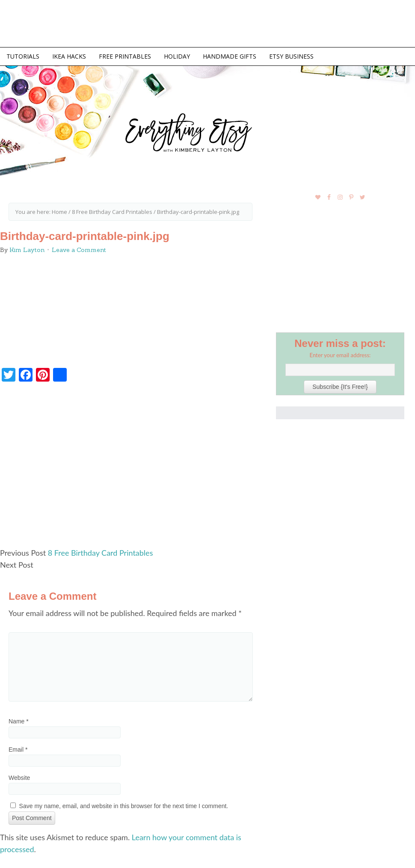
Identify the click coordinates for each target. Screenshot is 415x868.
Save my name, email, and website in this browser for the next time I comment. (124, 806)
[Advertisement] (130, 468)
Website (19, 778)
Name (19, 721)
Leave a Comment (79, 250)
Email (18, 750)
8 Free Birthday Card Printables (101, 553)
